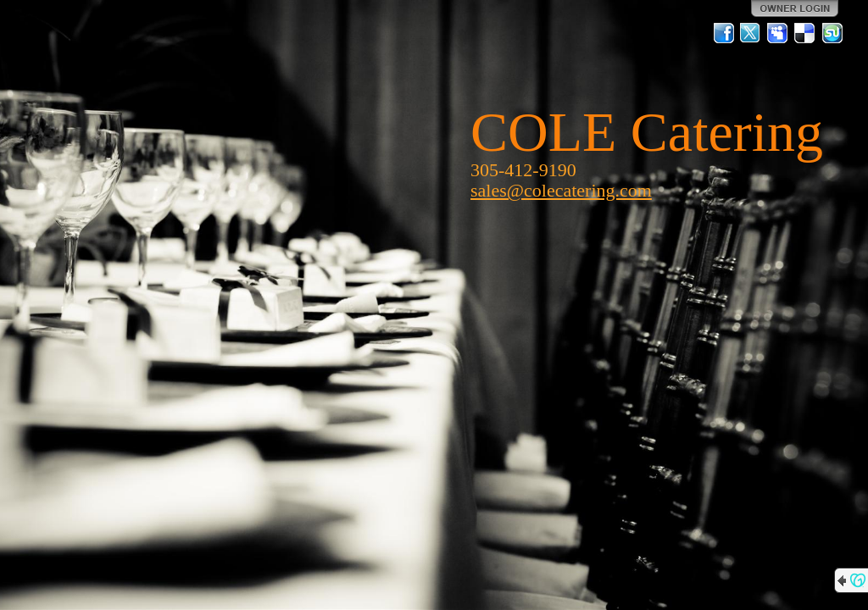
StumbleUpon (832, 33)
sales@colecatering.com (561, 190)
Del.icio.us (805, 33)
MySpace (778, 33)
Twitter (751, 33)
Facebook (724, 33)
